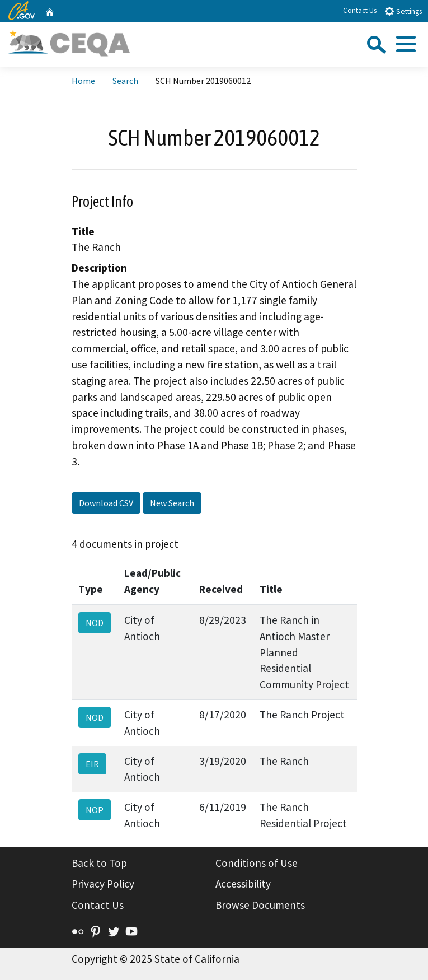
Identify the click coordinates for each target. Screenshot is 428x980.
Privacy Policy (103, 884)
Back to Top (99, 863)
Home (83, 81)
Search (125, 81)
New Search (172, 503)
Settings (403, 11)
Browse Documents (260, 905)
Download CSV (106, 503)
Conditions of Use (257, 863)
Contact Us (360, 10)
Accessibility (243, 884)
